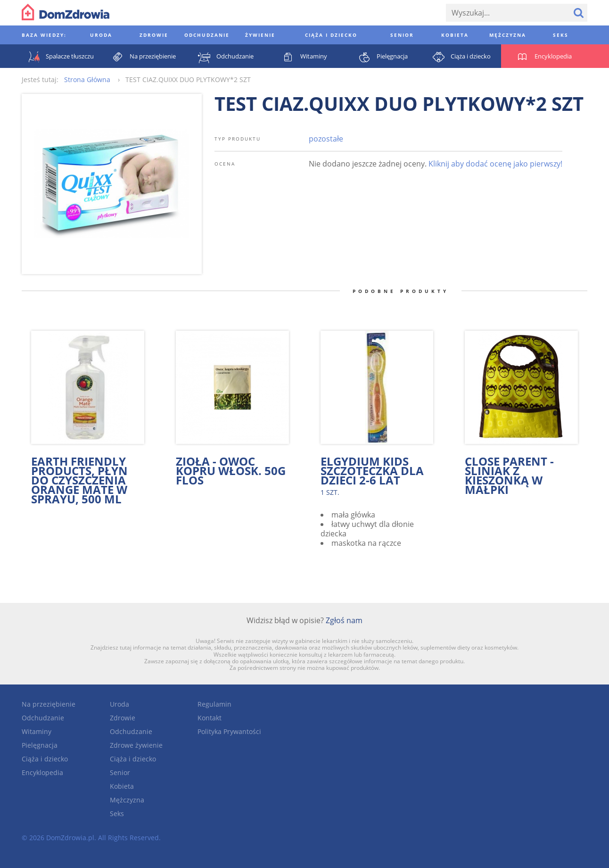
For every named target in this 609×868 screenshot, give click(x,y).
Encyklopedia (42, 772)
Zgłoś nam (344, 620)
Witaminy (37, 731)
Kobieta (122, 786)
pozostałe (326, 139)
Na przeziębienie (49, 704)
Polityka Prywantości (229, 731)
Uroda (119, 704)
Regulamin (214, 704)
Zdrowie (123, 718)
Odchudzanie (43, 718)
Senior (120, 772)
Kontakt (210, 718)
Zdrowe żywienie (136, 745)
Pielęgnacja (40, 745)
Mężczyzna (127, 800)
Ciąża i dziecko (45, 759)
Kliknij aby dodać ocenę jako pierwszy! (495, 164)
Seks (117, 814)
